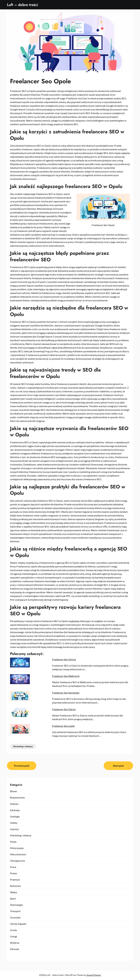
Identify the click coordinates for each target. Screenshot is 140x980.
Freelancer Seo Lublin (63, 726)
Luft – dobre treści (23, 5)
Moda (13, 842)
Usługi (14, 936)
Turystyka (15, 917)
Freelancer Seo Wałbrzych (66, 676)
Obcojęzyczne (17, 861)
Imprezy (14, 829)
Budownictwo (17, 797)
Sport (13, 898)
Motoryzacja (17, 848)
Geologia (15, 816)
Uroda (13, 930)
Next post (118, 766)
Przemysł (15, 880)
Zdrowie (15, 949)
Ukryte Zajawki (18, 924)
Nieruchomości (18, 854)
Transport (15, 911)
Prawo (14, 873)
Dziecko (14, 804)
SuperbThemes (94, 975)
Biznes (14, 791)
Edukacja (15, 810)
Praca (13, 867)
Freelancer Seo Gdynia (64, 659)
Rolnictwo (15, 886)
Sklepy (14, 892)
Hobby (14, 823)
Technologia (16, 905)
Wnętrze (15, 943)
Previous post (22, 766)
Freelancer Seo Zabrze (64, 709)
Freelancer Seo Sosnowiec (66, 693)
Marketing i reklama (23, 746)
